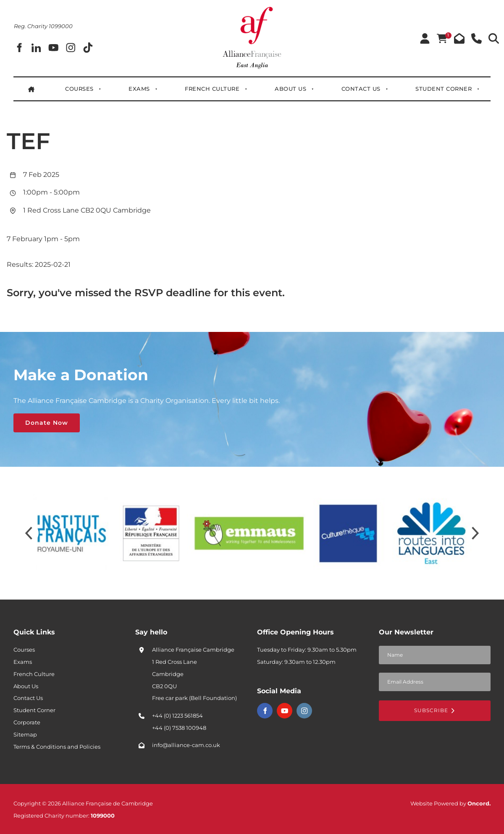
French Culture (212, 89)
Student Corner (444, 89)
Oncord (478, 803)
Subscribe (435, 710)
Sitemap (25, 734)
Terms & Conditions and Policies (57, 747)
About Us (290, 89)
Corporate (27, 722)
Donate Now (35, 419)
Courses (79, 89)
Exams (139, 89)
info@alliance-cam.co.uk (186, 745)
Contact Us (361, 89)
